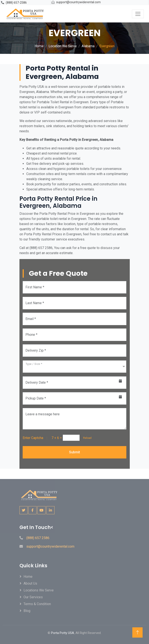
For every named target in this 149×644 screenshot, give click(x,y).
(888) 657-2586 (16, 3)
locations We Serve (39, 590)
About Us (30, 583)
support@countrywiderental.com (78, 2)
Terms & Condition (37, 604)
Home (39, 46)
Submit (74, 452)
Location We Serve (63, 46)
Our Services (33, 597)
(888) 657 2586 (38, 538)
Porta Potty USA (63, 633)
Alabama (88, 46)
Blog (27, 611)
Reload (86, 438)
